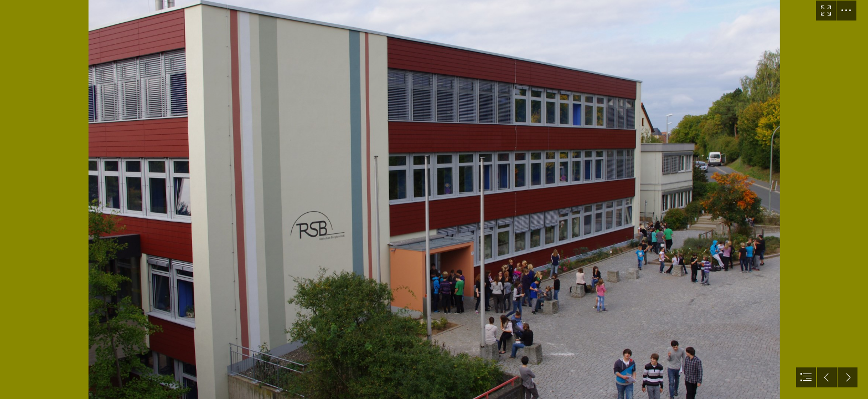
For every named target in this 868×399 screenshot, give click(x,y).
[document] (434, 199)
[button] (826, 11)
